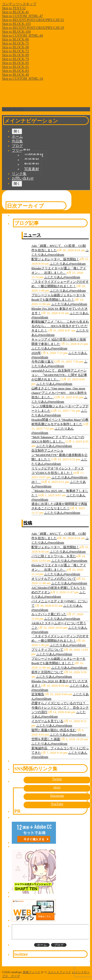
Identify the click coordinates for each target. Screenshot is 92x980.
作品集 (17, 141)
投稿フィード (31, 972)
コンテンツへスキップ (19, 4)
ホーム (17, 137)
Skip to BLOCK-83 (15, 71)
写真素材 (32, 169)
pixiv (57, 787)
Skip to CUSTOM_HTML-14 (22, 79)
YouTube (57, 804)
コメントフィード (59, 972)
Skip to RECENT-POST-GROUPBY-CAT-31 (33, 20)
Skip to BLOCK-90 (15, 47)
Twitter (57, 779)
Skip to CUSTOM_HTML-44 (22, 36)
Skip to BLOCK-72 (15, 51)
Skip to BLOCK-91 (15, 67)
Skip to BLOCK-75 (15, 43)
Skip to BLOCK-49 (15, 75)
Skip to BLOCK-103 (16, 24)
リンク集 (19, 174)
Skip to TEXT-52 (14, 8)
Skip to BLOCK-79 (15, 59)
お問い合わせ (23, 178)
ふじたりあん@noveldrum (68, 264)
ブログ (17, 146)
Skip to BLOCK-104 (16, 32)
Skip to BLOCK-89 (15, 55)
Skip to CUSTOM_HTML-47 (22, 16)
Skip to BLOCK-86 (15, 40)
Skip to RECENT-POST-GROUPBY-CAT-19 (33, 28)
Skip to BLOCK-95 (15, 63)
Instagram (57, 796)
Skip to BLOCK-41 (15, 12)
